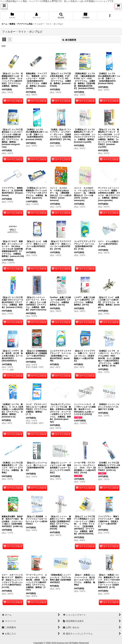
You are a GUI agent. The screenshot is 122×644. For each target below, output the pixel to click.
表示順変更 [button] (69, 40)
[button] (4, 7)
